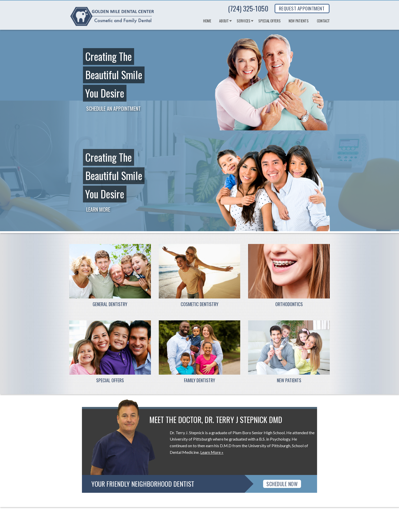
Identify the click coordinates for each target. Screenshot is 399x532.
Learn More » (212, 452)
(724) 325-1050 (248, 8)
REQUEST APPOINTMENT (302, 8)
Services (243, 21)
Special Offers (269, 21)
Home (207, 21)
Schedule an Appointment (113, 108)
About (224, 21)
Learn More (98, 209)
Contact (323, 21)
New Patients (299, 21)
